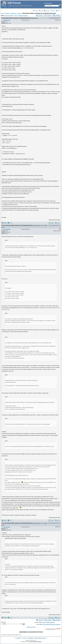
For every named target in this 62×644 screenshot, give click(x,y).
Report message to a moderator (55, 220)
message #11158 (36, 523)
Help (41, 11)
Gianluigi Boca (7, 20)
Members (47, 11)
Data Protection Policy (40, 638)
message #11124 (36, 226)
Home (58, 11)
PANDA (7, 13)
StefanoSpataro (7, 229)
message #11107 (34, 18)
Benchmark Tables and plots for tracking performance (17, 18)
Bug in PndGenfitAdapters (48, 622)
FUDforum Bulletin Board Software (35, 642)
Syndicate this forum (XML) (51, 629)
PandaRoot (13, 13)
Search (36, 11)
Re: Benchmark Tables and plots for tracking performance (18, 225)
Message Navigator (23, 15)
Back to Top (31, 627)
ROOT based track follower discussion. (51, 624)
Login (53, 11)
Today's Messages (9, 15)
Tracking (19, 13)
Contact (18, 638)
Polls (16, 15)
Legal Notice (30, 638)
